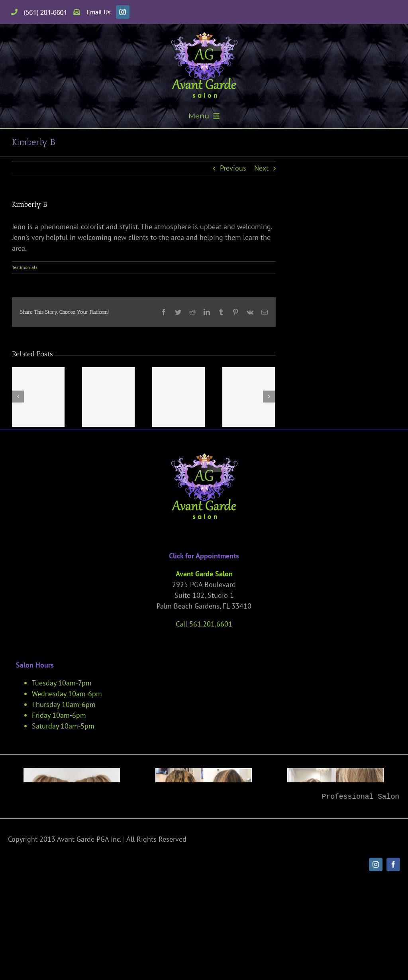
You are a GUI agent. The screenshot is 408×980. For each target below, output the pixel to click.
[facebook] (393, 951)
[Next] (269, 397)
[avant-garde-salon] (204, 35)
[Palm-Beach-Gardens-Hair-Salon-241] (204, 816)
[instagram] (376, 951)
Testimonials (25, 267)
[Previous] (18, 397)
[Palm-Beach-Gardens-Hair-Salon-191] (72, 816)
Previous (233, 168)
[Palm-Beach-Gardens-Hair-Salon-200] (335, 816)
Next (261, 168)
